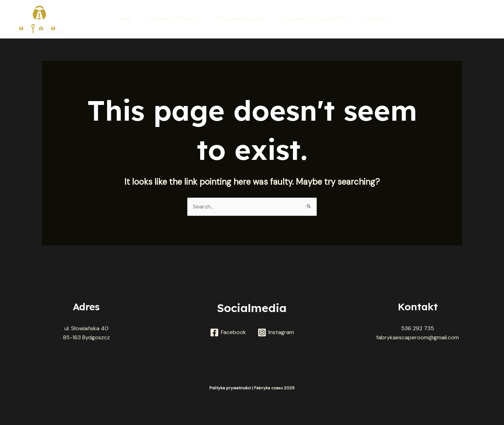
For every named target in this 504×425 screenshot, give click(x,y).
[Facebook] (228, 332)
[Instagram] (276, 332)
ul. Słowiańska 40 (86, 328)
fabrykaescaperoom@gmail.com (418, 337)
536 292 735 (418, 328)
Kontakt (376, 19)
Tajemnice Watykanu (174, 19)
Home (125, 19)
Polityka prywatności (231, 388)
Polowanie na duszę (240, 19)
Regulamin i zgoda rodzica (316, 19)
